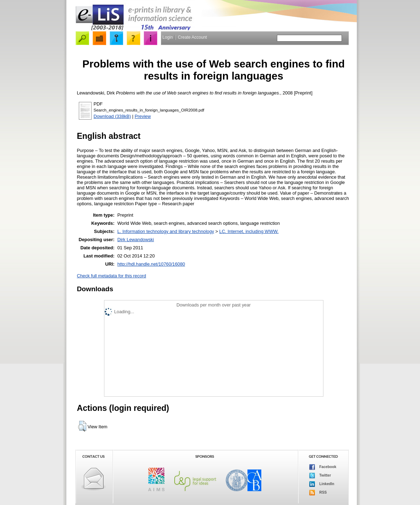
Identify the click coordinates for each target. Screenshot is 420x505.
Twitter (320, 476)
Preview (143, 116)
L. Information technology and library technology (165, 231)
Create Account (192, 37)
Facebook (323, 467)
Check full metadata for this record (112, 276)
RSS (318, 493)
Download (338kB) (112, 116)
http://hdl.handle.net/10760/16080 (151, 264)
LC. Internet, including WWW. (249, 231)
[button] (82, 426)
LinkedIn (322, 484)
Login (168, 37)
